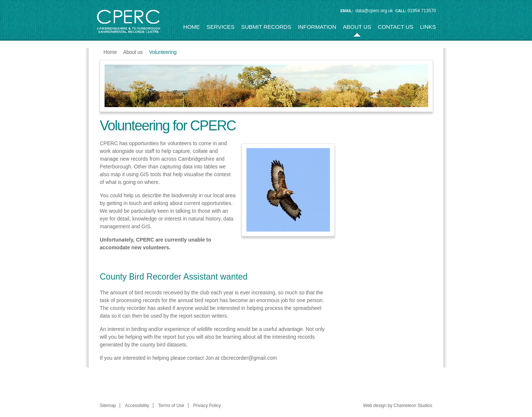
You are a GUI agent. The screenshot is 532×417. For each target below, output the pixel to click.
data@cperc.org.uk (374, 11)
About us (357, 27)
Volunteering (163, 52)
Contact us (396, 27)
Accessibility (137, 406)
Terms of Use (171, 406)
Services (221, 27)
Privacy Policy (207, 406)
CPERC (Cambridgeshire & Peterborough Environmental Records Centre (129, 22)
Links (428, 27)
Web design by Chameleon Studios (398, 406)
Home (192, 27)
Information (317, 27)
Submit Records (266, 27)
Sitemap (108, 406)
